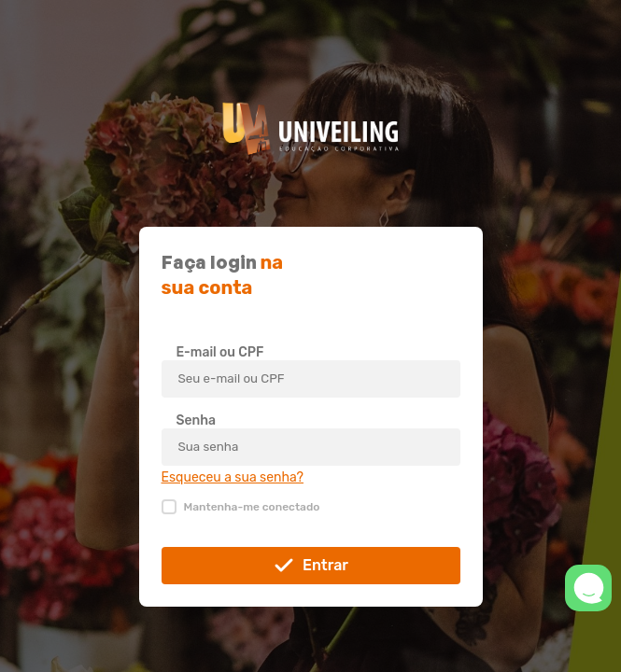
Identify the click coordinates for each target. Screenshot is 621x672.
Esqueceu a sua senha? (233, 477)
